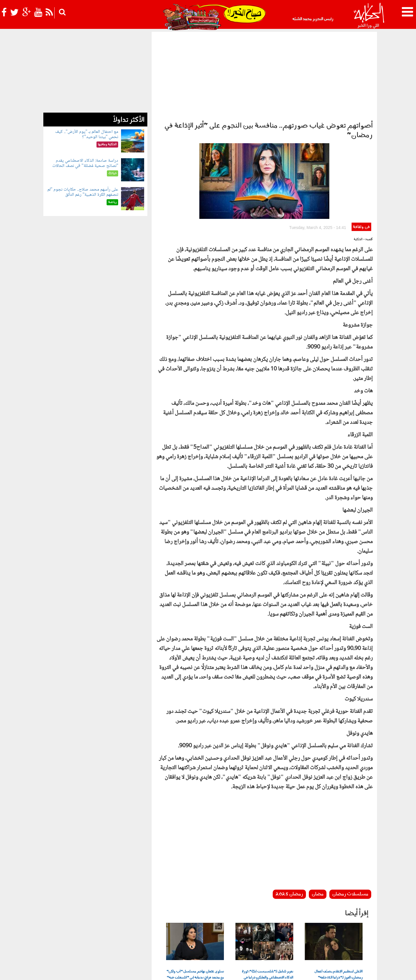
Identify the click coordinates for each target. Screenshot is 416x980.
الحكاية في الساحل (170, 937)
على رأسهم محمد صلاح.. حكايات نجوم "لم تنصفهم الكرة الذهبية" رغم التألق (83, 192)
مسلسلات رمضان (350, 819)
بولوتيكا (195, 937)
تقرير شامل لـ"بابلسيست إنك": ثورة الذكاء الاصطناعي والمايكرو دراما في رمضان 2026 (268, 902)
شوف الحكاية (57, 937)
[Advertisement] (264, 75)
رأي (247, 937)
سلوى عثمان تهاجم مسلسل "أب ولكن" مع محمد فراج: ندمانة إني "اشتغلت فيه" (195, 899)
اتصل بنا (265, 971)
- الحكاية (359, 164)
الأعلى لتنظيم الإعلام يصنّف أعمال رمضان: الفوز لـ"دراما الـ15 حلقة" (338, 899)
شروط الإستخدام (307, 971)
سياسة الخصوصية (338, 971)
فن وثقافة (361, 151)
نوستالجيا (80, 937)
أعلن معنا (283, 971)
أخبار (238, 937)
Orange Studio (78, 974)
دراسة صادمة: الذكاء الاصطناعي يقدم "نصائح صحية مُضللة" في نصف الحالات (85, 163)
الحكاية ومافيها (219, 937)
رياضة (95, 937)
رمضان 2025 (289, 819)
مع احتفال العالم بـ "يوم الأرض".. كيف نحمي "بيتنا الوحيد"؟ (87, 134)
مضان (318, 819)
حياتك (147, 937)
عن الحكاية (364, 971)
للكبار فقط (129, 937)
